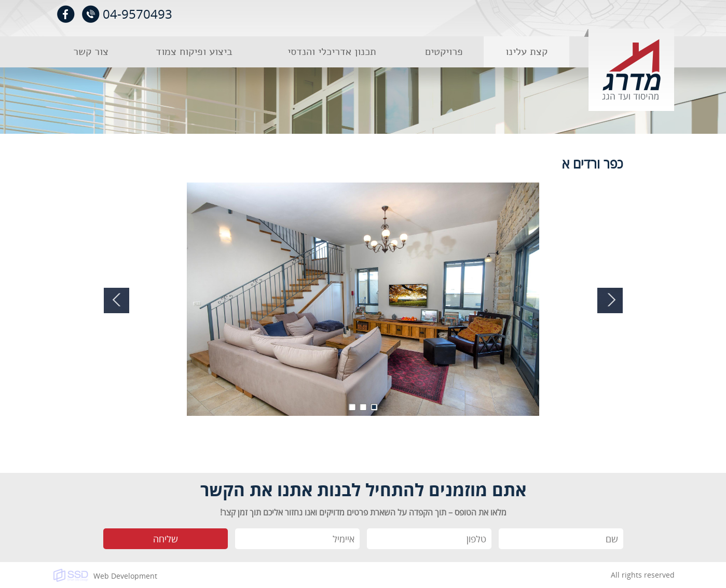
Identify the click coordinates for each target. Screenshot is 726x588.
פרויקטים (444, 52)
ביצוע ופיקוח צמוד (194, 52)
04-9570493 (138, 14)
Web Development (125, 576)
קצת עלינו (526, 52)
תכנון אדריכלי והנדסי (332, 52)
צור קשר (91, 52)
